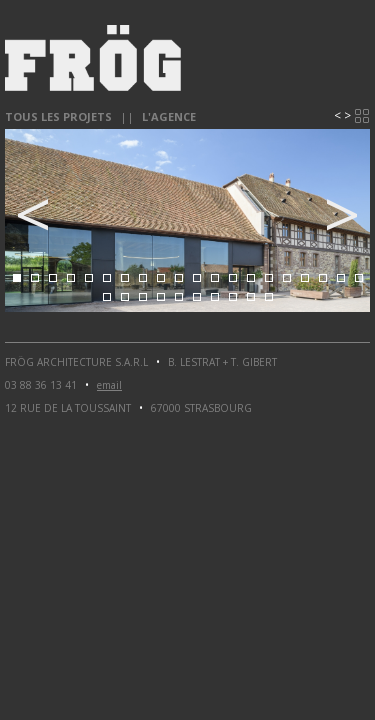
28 (233, 297)
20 (359, 278)
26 (197, 297)
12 (215, 278)
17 (305, 278)
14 (251, 278)
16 (287, 278)
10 (179, 278)
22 (125, 297)
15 (269, 278)
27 (215, 297)
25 (179, 297)
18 (323, 278)
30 (269, 297)
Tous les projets (58, 116)
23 (143, 297)
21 (107, 297)
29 (251, 297)
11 (197, 278)
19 (341, 278)
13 (233, 278)
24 (161, 297)
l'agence (169, 116)
